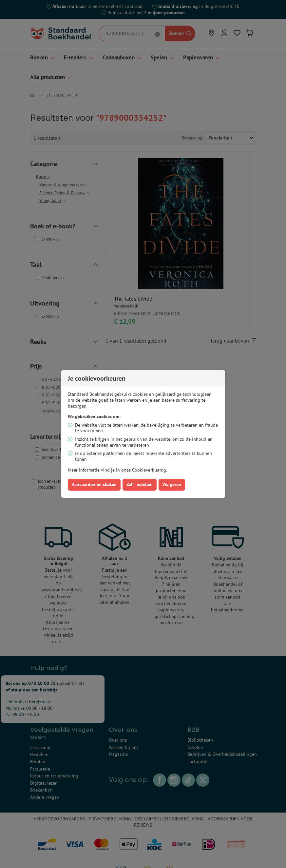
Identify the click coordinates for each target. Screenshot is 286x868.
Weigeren (172, 484)
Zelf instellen (140, 484)
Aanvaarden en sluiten (94, 484)
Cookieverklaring (149, 470)
